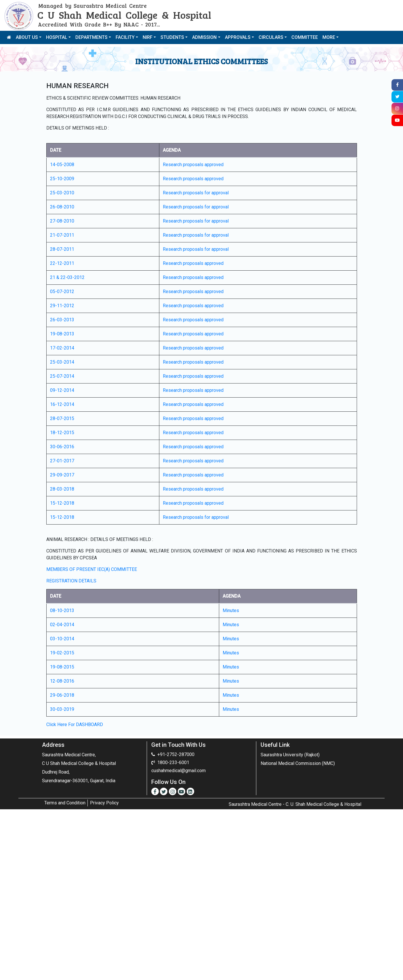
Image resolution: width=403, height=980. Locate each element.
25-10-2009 (62, 179)
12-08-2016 (62, 681)
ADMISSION (204, 37)
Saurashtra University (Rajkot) (290, 755)
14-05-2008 (62, 165)
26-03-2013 (62, 320)
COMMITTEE (305, 37)
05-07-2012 (62, 291)
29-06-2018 (62, 695)
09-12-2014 (62, 390)
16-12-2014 (62, 404)
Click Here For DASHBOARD (75, 724)
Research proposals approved (193, 165)
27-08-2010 (62, 221)
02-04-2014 (62, 625)
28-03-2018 (62, 489)
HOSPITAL (57, 37)
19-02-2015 (62, 653)
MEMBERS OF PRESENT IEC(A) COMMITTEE (92, 569)
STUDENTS (172, 37)
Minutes (231, 610)
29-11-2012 (62, 306)
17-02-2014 (62, 348)
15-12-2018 (62, 503)
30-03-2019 (62, 709)
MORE (329, 37)
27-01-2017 (62, 461)
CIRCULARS (271, 37)
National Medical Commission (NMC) (298, 763)
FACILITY (125, 37)
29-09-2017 (62, 475)
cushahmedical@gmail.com (178, 771)
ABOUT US (27, 37)
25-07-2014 (62, 376)
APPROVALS (238, 37)
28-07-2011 (62, 249)
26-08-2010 (62, 207)
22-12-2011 (62, 263)
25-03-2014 (62, 362)
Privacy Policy (104, 803)
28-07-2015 (62, 418)
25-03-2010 (62, 193)
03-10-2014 (62, 639)
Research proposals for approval (196, 193)
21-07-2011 (62, 235)
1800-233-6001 (173, 762)
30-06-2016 (62, 447)
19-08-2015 (62, 667)
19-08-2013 (62, 334)
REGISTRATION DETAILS (71, 581)
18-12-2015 (62, 433)
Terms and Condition (65, 803)
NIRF (148, 37)
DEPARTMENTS (91, 37)
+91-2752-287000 (176, 754)
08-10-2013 (62, 610)
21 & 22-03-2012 (67, 277)
